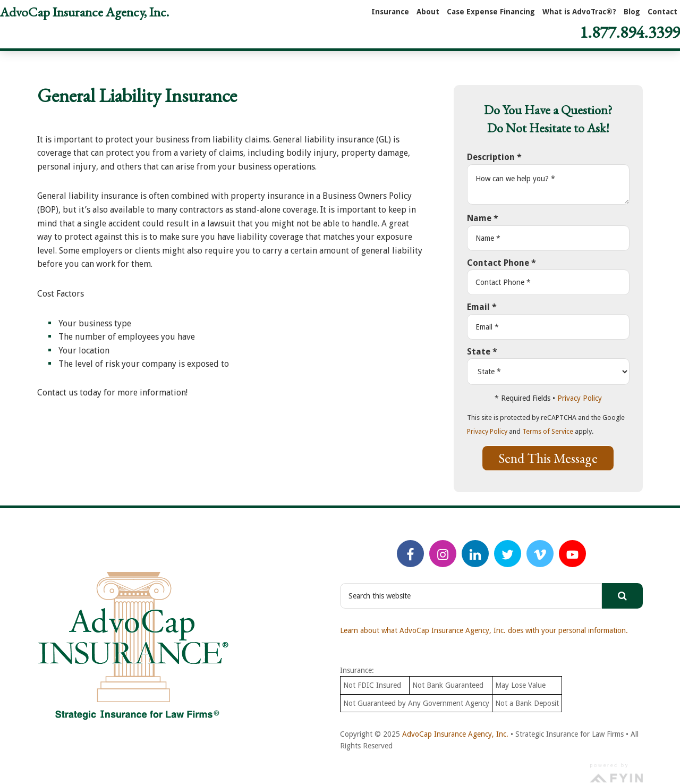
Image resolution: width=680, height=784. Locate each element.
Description (494, 157)
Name (483, 218)
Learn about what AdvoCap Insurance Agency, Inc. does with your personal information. (484, 630)
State (482, 352)
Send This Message (548, 458)
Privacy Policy (580, 398)
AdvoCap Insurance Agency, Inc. (84, 12)
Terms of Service (548, 431)
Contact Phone (501, 263)
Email (482, 307)
